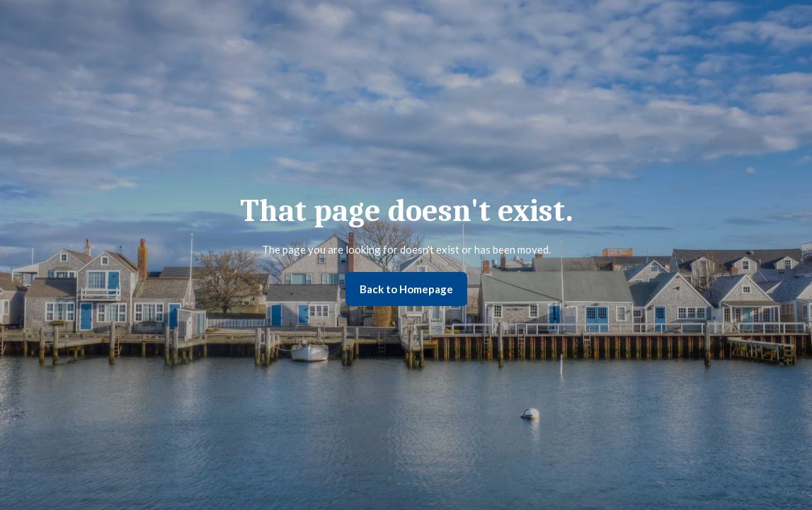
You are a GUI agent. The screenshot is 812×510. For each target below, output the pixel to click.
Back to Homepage (406, 289)
